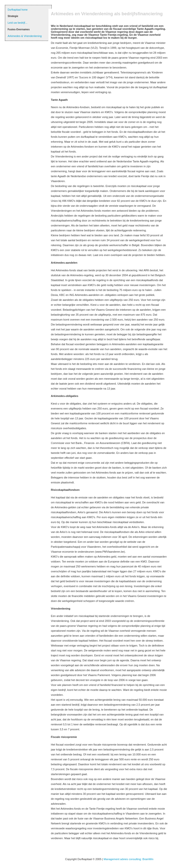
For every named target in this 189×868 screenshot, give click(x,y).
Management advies (116, 859)
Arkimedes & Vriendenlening (25, 36)
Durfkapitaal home (18, 10)
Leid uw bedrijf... (17, 23)
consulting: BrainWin (141, 859)
